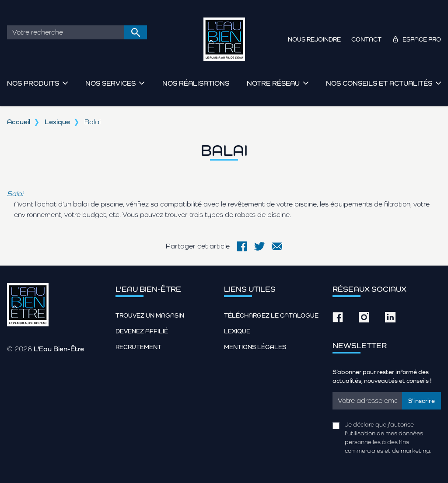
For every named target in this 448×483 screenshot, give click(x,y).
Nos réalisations (196, 83)
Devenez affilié (142, 331)
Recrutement (138, 347)
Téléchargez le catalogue (271, 315)
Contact (366, 39)
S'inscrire (422, 401)
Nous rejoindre (314, 39)
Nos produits (33, 83)
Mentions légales (255, 347)
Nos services (110, 83)
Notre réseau (273, 83)
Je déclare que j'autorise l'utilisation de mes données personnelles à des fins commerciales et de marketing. (388, 437)
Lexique (57, 122)
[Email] (367, 401)
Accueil (19, 122)
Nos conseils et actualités (379, 83)
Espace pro (422, 39)
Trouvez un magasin (150, 315)
